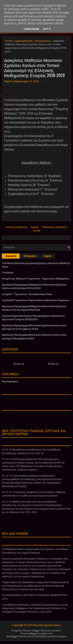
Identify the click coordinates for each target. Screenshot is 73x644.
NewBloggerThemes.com (19, 636)
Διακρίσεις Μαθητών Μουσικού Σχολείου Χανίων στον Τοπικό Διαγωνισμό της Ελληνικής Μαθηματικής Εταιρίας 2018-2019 (34, 68)
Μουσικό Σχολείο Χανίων (47, 625)
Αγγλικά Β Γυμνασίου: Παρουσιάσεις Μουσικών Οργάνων (36, 300)
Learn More (32, 29)
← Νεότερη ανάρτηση (15, 227)
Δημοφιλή (11, 256)
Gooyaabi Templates (57, 636)
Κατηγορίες (30, 256)
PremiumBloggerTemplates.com (37, 634)
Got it (47, 29)
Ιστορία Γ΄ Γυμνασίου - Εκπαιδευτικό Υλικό (27, 294)
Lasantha (55, 631)
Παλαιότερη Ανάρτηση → (56, 227)
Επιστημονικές (43, 41)
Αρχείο (48, 256)
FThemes (27, 631)
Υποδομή (8, 273)
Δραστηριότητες (24, 41)
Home (9, 41)
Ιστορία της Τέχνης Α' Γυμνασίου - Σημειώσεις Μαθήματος (36, 279)
